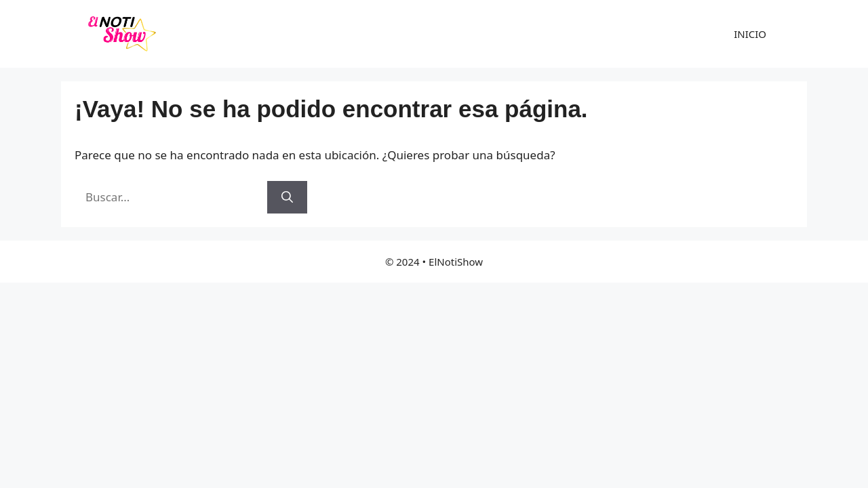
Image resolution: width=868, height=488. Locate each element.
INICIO (750, 34)
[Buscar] (287, 197)
